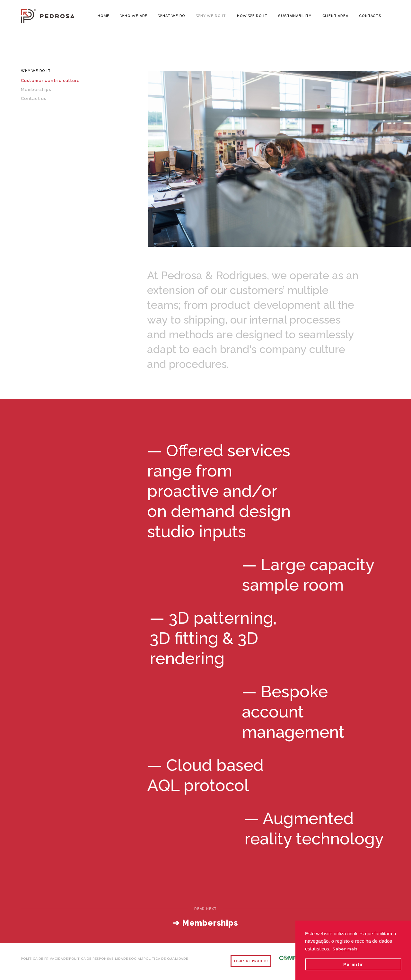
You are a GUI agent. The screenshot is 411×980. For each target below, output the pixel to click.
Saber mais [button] (345, 949)
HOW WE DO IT (252, 16)
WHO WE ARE (134, 16)
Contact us (34, 98)
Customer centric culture (50, 80)
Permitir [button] (353, 964)
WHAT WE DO (172, 16)
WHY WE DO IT (211, 16)
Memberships (36, 89)
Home (104, 16)
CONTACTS (370, 16)
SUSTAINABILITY (295, 16)
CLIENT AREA (335, 16)
